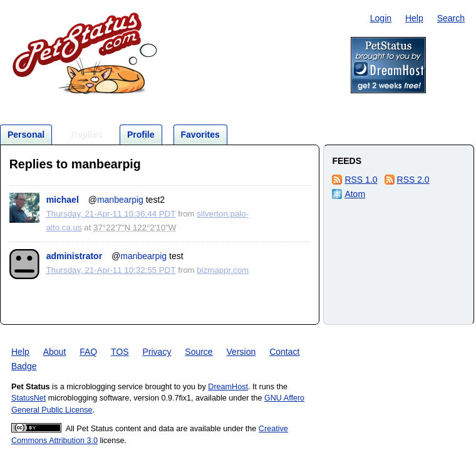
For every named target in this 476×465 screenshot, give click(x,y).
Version (241, 352)
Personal (26, 135)
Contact (284, 352)
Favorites (200, 135)
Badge (24, 366)
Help (414, 18)
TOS (120, 352)
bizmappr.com (223, 270)
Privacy (157, 352)
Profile (141, 135)
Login (381, 18)
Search (451, 18)
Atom (355, 194)
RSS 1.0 (361, 180)
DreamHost (228, 387)
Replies (86, 134)
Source (199, 352)
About (55, 352)
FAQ (88, 352)
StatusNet (28, 398)
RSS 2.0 (413, 180)
